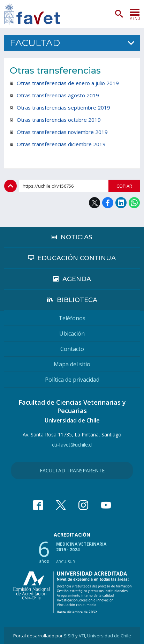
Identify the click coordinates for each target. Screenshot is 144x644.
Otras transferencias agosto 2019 (58, 95)
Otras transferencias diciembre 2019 (61, 144)
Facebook (108, 203)
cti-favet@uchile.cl (72, 445)
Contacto (72, 349)
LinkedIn (121, 203)
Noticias (77, 237)
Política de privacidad (72, 380)
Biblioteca (77, 300)
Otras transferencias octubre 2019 (59, 120)
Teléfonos (72, 318)
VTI (82, 636)
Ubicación (72, 334)
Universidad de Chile (109, 636)
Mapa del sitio (72, 364)
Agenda (77, 279)
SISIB (69, 636)
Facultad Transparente (72, 470)
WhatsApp (134, 203)
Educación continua (77, 258)
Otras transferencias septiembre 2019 (63, 107)
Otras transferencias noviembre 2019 (62, 132)
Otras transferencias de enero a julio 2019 (68, 83)
